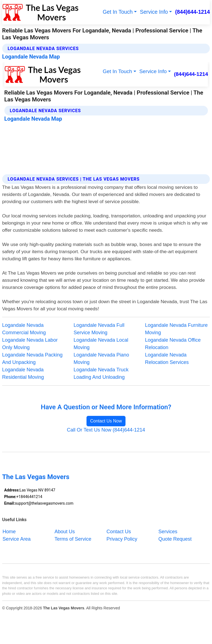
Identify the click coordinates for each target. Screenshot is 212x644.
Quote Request (175, 539)
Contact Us (119, 531)
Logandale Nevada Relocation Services (167, 359)
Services (168, 531)
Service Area (16, 539)
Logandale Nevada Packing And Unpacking (32, 359)
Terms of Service (73, 539)
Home (9, 531)
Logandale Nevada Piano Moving (101, 359)
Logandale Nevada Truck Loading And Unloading (101, 373)
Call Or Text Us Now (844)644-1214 (106, 430)
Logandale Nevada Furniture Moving (176, 329)
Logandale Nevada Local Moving (101, 344)
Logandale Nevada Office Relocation (173, 344)
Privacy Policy (122, 539)
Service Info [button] (154, 12)
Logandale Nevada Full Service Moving (99, 329)
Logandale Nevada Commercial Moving (24, 329)
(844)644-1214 (193, 12)
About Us (65, 531)
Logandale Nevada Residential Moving (23, 373)
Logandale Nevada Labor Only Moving (30, 344)
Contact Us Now (106, 421)
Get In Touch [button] (118, 12)
